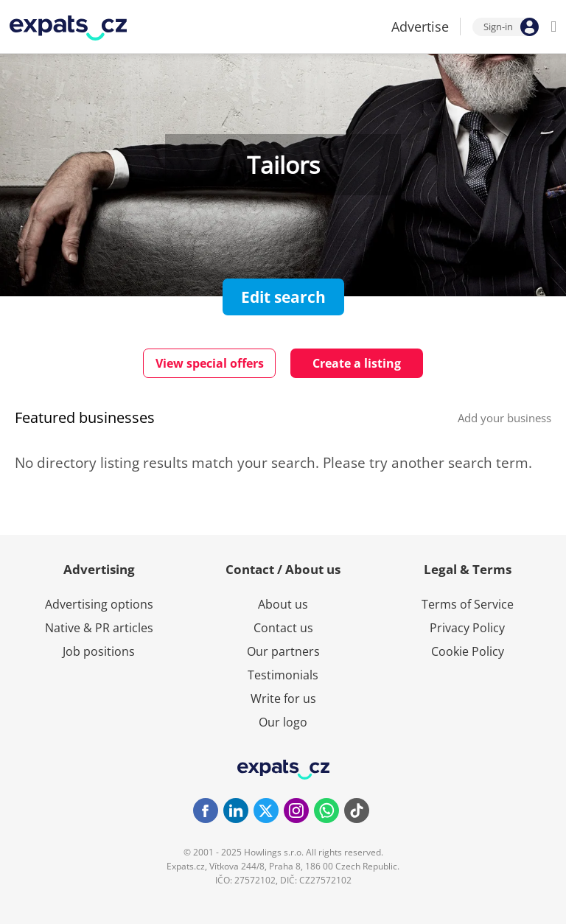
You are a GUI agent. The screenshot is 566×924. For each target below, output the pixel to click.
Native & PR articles (99, 628)
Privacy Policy (467, 628)
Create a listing (357, 363)
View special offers (210, 363)
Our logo (283, 722)
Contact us (283, 628)
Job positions (99, 651)
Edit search (283, 297)
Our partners (283, 651)
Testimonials (283, 675)
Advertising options (99, 604)
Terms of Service (468, 604)
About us (283, 604)
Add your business (504, 418)
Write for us (283, 699)
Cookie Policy (468, 651)
